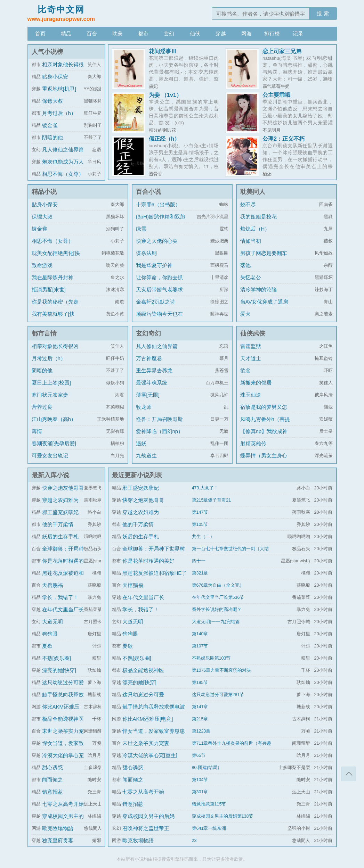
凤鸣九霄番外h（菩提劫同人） (265, 424)
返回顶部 (349, 774)
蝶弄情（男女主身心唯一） (264, 461)
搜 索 (323, 13)
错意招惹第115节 (209, 804)
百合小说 (148, 192)
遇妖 (141, 443)
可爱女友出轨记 (50, 456)
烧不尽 (248, 204)
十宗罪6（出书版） (158, 204)
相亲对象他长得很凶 (55, 346)
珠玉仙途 (251, 395)
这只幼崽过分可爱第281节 (218, 695)
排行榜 (272, 34)
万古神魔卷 (149, 358)
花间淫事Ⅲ (163, 51)
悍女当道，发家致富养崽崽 (154, 731)
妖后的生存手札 (60, 536)
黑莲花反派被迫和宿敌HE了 (155, 573)
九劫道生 (146, 456)
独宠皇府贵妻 (58, 840)
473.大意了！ (205, 488)
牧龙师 (144, 407)
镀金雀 (50, 125)
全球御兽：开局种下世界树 (154, 549)
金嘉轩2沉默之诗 (156, 302)
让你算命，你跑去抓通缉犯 (159, 283)
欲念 (245, 370)
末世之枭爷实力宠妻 (146, 743)
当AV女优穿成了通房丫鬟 (264, 307)
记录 (298, 34)
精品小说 (44, 192)
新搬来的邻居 (256, 383)
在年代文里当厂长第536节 (218, 597)
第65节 (199, 755)
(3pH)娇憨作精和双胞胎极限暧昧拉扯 (161, 222)
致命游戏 (42, 265)
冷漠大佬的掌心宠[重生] (150, 755)
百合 (92, 34)
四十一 (199, 561)
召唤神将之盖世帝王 (146, 828)
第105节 (200, 524)
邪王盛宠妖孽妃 (60, 512)
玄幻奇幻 (148, 333)
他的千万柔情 (58, 524)
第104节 (200, 780)
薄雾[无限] (148, 395)
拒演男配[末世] (49, 290)
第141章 (200, 707)
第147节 (200, 512)
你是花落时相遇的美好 (148, 561)
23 (194, 841)
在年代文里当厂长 (63, 609)
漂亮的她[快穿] (59, 670)
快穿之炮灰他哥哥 (63, 488)
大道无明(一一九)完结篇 (216, 622)
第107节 (200, 646)
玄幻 (169, 34)
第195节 (200, 683)
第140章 (200, 634)
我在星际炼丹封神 (52, 277)
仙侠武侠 (253, 333)
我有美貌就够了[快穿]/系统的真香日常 (54, 319)
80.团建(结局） (207, 768)
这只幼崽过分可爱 (63, 682)
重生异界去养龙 (154, 370)
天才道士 (251, 358)
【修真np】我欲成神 (264, 431)
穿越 (221, 34)
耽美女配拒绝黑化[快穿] (56, 258)
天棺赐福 (52, 585)
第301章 (200, 792)
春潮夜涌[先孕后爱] (54, 443)
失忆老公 (251, 277)
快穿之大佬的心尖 (157, 241)
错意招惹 (52, 792)
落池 (245, 265)
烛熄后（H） (255, 229)
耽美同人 (253, 192)
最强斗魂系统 (152, 383)
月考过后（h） (59, 113)
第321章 (200, 573)
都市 (143, 34)
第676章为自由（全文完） (218, 585)
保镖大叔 (52, 101)
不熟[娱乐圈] (56, 658)
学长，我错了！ (60, 597)
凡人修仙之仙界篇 (63, 150)
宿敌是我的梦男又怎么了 (264, 412)
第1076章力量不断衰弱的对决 (222, 670)
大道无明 (52, 622)
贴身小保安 (55, 77)
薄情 (37, 431)
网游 (246, 34)
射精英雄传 (253, 443)
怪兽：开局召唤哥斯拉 (159, 424)
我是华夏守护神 (154, 265)
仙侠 (195, 34)
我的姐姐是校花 (258, 217)
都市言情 (44, 333)
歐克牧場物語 (58, 828)
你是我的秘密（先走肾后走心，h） (55, 307)
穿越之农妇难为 (60, 500)
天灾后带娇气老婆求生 (159, 295)
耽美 (118, 34)
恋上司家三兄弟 (282, 51)
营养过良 (42, 407)
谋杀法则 (146, 253)
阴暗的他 (52, 137)
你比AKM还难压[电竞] (148, 719)
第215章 (200, 719)
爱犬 (245, 314)
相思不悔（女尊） (63, 174)
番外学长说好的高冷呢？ (217, 610)
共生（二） (203, 537)
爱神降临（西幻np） (160, 431)
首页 (40, 34)
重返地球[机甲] (59, 89)
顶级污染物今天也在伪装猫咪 (159, 319)
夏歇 (47, 646)
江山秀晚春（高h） (54, 419)
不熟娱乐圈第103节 (211, 658)
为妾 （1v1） (165, 95)
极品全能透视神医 (63, 719)
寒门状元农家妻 (50, 395)
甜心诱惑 (52, 767)
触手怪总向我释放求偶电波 (154, 707)
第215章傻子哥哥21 (212, 500)
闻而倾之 (52, 780)
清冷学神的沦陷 (258, 290)
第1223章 (201, 731)
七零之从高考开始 (63, 804)
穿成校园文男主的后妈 (148, 816)
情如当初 (251, 241)
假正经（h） (164, 139)
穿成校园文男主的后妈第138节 (223, 816)
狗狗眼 (50, 634)
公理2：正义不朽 (284, 139)
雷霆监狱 (251, 346)
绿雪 (141, 229)
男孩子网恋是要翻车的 (264, 258)
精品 (66, 34)
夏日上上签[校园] (51, 383)
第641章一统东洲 (209, 828)
